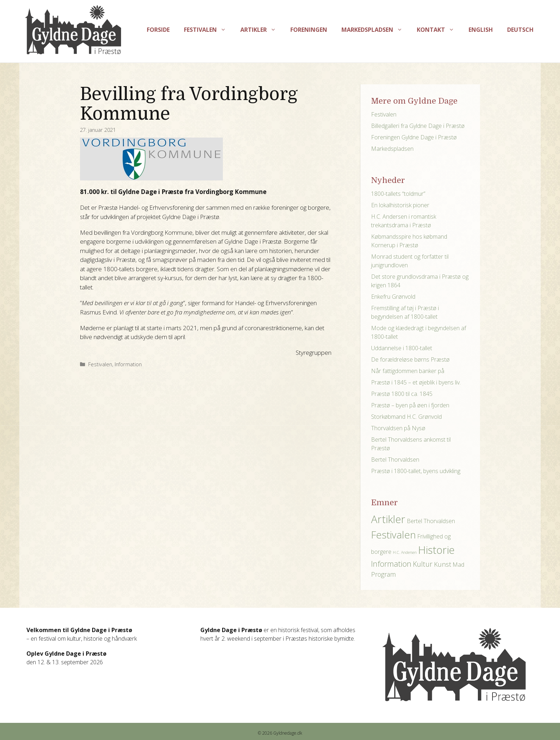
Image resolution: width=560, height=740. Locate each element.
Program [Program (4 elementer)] (383, 574)
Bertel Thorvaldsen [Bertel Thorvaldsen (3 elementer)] (431, 521)
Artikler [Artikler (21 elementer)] (388, 519)
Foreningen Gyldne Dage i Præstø (414, 137)
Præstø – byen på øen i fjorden (410, 405)
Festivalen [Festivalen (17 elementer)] (393, 535)
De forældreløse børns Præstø (410, 359)
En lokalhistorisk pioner (400, 205)
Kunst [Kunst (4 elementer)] (442, 564)
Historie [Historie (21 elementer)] (436, 550)
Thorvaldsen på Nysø (398, 428)
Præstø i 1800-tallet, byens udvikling (416, 471)
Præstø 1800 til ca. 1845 (402, 394)
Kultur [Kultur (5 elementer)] (423, 564)
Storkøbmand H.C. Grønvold (406, 417)
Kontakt (439, 30)
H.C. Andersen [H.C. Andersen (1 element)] (405, 552)
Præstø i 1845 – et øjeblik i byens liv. (416, 382)
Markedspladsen (376, 30)
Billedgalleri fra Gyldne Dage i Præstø (418, 126)
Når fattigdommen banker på (408, 371)
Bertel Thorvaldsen (395, 460)
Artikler (262, 30)
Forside (158, 30)
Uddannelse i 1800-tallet (402, 348)
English (481, 30)
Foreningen (309, 30)
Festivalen (209, 30)
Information (128, 364)
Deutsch (520, 30)
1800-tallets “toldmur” (398, 194)
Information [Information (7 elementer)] (391, 564)
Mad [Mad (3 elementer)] (458, 565)
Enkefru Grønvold (393, 297)
